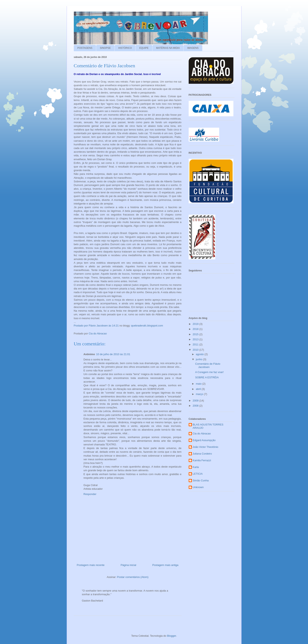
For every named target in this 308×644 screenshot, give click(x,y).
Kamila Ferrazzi (202, 460)
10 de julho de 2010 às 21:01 (113, 354)
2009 (196, 401)
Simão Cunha (201, 480)
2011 (196, 344)
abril (199, 389)
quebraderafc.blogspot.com (147, 326)
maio (199, 384)
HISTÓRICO (125, 48)
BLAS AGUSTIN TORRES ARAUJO (208, 426)
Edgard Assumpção (204, 440)
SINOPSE (105, 48)
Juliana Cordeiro (202, 454)
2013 (196, 339)
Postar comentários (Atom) (133, 577)
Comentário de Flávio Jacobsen (208, 365)
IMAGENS (193, 48)
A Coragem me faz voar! (209, 372)
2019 (196, 324)
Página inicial (128, 565)
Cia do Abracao (202, 434)
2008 (196, 406)
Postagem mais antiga (165, 565)
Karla (196, 467)
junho (199, 359)
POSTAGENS (85, 48)
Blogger (172, 636)
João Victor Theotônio (206, 447)
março (200, 394)
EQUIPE (144, 48)
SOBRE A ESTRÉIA (207, 377)
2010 (196, 350)
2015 (196, 334)
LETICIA (198, 474)
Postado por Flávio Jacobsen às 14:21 (97, 326)
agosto (200, 354)
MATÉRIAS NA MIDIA (168, 48)
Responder (90, 494)
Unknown (198, 487)
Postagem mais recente (91, 565)
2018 (196, 329)
